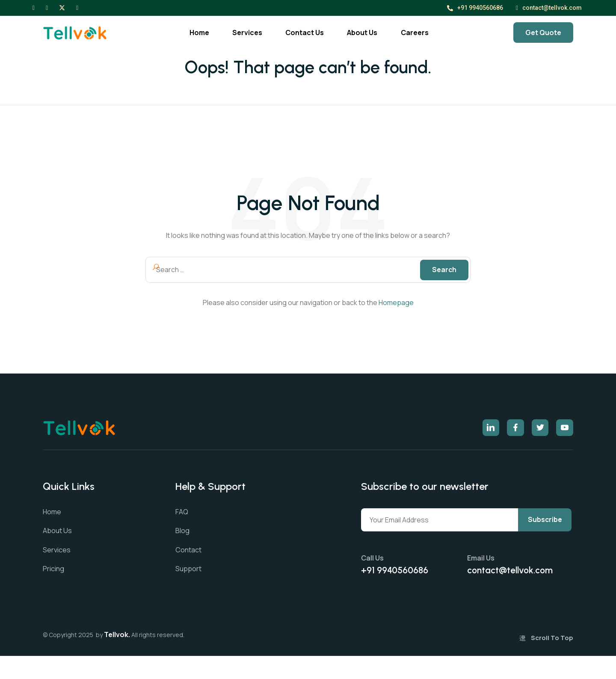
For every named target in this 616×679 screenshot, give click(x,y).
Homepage (396, 303)
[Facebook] (34, 7)
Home (190, 33)
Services (242, 33)
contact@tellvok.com (549, 8)
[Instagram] (47, 7)
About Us (366, 33)
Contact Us (304, 33)
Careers (422, 33)
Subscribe (389, 543)
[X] (62, 7)
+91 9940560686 (475, 8)
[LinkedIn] (77, 7)
